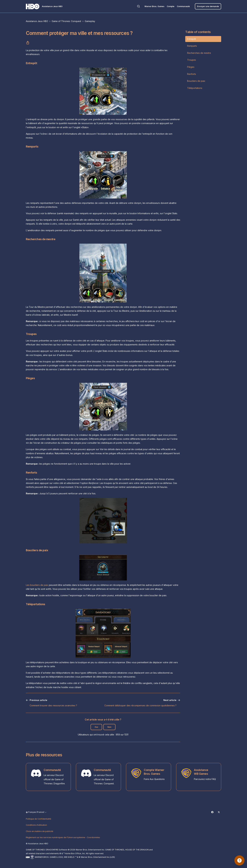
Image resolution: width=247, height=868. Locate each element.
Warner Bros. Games (154, 6)
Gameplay (90, 21)
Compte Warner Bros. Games (154, 772)
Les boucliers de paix (37, 585)
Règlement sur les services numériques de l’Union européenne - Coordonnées (63, 837)
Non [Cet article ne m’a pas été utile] (109, 727)
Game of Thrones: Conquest (66, 21)
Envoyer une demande (208, 6)
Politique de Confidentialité (39, 819)
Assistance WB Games (201, 772)
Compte (171, 6)
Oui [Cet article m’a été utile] (96, 727)
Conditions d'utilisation (36, 825)
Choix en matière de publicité (40, 831)
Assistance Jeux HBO (37, 21)
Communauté (183, 6)
